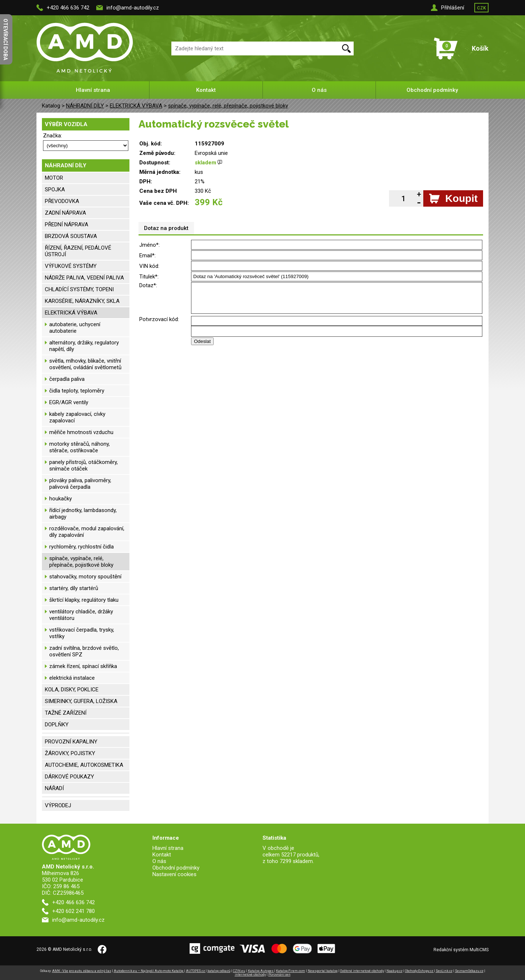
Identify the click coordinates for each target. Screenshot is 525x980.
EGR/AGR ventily (69, 402)
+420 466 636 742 (68, 8)
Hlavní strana (93, 90)
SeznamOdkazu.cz (469, 971)
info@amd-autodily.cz (133, 8)
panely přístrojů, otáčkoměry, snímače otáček (83, 465)
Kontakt (206, 90)
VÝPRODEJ (58, 805)
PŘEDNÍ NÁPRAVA (67, 224)
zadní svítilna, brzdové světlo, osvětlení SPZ (84, 651)
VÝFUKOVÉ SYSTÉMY (71, 266)
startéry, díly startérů (74, 588)
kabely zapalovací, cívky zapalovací (77, 417)
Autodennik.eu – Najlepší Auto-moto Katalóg (149, 971)
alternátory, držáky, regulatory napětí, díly (84, 346)
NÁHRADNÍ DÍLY (85, 106)
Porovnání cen (279, 975)
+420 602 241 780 (73, 911)
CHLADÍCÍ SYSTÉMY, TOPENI (79, 289)
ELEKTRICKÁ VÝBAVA (136, 106)
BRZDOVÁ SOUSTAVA (71, 236)
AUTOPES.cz (196, 971)
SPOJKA (55, 190)
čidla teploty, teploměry (77, 391)
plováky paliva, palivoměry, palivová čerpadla (80, 484)
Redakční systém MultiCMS (461, 950)
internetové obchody (250, 975)
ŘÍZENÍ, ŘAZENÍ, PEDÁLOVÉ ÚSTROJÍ (78, 251)
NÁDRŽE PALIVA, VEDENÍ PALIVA (84, 278)
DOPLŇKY (57, 725)
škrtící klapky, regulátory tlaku (84, 600)
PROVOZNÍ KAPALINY (71, 742)
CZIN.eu (239, 971)
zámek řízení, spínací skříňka (83, 666)
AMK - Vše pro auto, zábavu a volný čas (82, 971)
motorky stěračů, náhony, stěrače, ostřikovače (79, 447)
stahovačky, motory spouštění (85, 577)
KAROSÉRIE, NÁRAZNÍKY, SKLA (82, 301)
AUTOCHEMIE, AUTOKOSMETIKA (84, 765)
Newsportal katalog (323, 971)
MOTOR (54, 178)
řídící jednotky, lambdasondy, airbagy (83, 514)
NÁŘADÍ (54, 788)
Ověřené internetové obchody (362, 971)
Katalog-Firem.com (291, 971)
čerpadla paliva (67, 379)
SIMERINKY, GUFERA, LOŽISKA (81, 701)
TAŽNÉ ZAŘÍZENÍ (66, 713)
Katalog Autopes (261, 971)
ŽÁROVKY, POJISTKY (70, 753)
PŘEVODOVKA (62, 201)
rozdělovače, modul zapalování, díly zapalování (87, 532)
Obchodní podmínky (432, 90)
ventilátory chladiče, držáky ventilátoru (81, 615)
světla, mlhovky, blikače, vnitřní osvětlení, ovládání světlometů (85, 364)
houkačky (61, 499)
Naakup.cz (394, 971)
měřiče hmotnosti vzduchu (81, 432)
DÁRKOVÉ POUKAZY (69, 777)
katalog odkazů (219, 971)
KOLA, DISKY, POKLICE (72, 690)
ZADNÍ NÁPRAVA (65, 213)
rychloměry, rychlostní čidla (81, 547)
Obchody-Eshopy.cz (419, 971)
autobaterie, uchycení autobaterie (75, 328)
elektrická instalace (72, 678)
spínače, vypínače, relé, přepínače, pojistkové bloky (228, 106)
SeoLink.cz (444, 971)
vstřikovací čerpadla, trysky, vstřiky (82, 633)
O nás (319, 90)
